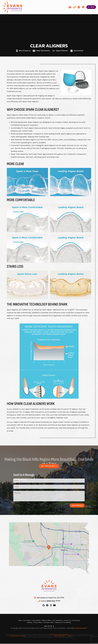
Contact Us (68, 621)
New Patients (36, 621)
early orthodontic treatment (18, 636)
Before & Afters (46, 621)
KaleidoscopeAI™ (82, 628)
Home (19, 621)
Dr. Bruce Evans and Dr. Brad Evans (59, 635)
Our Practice (26, 621)
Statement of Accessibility (64, 623)
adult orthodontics (60, 636)
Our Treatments (58, 621)
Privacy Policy (37, 623)
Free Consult (77, 621)
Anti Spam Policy (49, 623)
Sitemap (29, 623)
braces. (70, 636)
